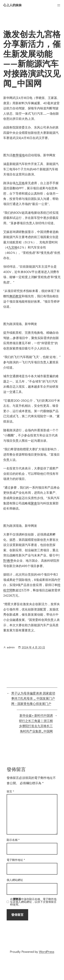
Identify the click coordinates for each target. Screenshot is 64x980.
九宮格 (20, 183)
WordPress (47, 952)
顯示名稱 (13, 840)
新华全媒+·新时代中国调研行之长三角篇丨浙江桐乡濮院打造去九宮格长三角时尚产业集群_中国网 (36, 723)
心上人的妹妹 (12, 5)
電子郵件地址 (16, 860)
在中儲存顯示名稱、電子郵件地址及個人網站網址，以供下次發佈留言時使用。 (33, 902)
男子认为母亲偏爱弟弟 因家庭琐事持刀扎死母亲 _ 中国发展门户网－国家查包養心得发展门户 (33, 699)
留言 (10, 791)
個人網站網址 (15, 880)
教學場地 (19, 155)
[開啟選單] (59, 5)
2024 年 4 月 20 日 (33, 647)
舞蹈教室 (16, 296)
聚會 (34, 503)
